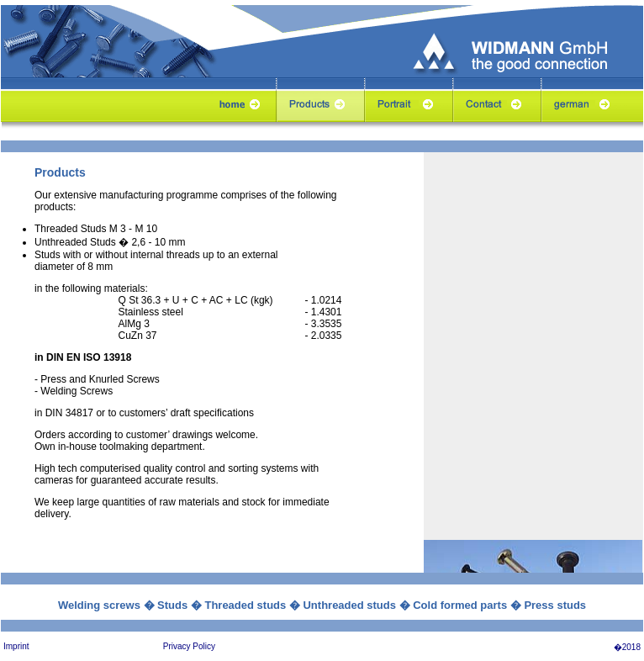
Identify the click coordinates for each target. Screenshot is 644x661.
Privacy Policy (189, 646)
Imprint (16, 646)
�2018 (627, 647)
